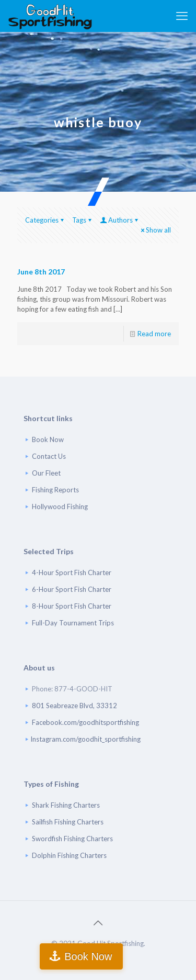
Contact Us (49, 456)
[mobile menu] (182, 16)
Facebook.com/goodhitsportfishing (85, 722)
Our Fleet (46, 473)
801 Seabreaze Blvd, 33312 (74, 706)
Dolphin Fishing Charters (69, 855)
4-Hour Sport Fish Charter (72, 572)
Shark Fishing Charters (66, 805)
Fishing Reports (55, 490)
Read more (154, 334)
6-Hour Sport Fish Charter (72, 589)
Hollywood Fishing (60, 506)
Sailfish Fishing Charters (68, 822)
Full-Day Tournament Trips (73, 623)
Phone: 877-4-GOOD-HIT (72, 689)
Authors (120, 220)
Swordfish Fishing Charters (72, 839)
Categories (45, 220)
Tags (83, 220)
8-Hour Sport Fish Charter (72, 606)
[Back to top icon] (98, 922)
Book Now (48, 439)
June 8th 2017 (41, 272)
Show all (155, 230)
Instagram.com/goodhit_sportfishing (85, 739)
